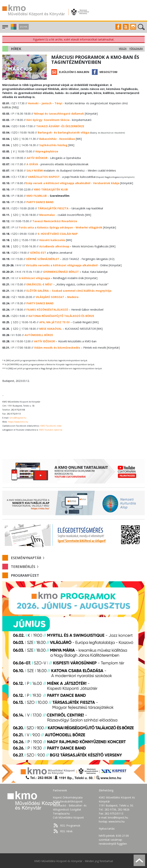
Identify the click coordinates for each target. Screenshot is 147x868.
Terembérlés (25, 566)
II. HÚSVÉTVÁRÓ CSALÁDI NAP (58, 233)
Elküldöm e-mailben (74, 72)
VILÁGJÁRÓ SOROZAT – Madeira (57, 296)
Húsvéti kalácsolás (52, 240)
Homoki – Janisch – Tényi (45, 103)
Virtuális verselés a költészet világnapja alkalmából (62, 265)
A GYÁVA (32, 164)
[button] (13, 29)
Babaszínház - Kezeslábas (57, 139)
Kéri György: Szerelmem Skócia (48, 120)
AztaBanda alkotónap (54, 246)
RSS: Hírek (66, 830)
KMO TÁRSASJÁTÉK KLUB (51, 189)
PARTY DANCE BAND (40, 202)
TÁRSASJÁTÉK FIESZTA (53, 208)
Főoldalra (136, 49)
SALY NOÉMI (35, 170)
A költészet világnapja (35, 277)
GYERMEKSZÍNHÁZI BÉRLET (61, 271)
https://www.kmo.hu (18, 421)
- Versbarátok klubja (72, 183)
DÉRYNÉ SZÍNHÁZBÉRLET (43, 259)
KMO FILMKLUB (36, 196)
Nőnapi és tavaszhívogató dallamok (59, 114)
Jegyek (24, 27)
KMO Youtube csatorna (51, 429)
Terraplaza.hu (61, 813)
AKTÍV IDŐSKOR (37, 158)
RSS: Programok (70, 825)
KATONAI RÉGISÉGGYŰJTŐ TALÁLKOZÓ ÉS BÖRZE (61, 315)
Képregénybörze (47, 151)
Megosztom (108, 72)
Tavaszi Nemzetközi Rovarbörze (55, 221)
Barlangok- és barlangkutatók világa (63, 132)
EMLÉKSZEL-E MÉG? (39, 284)
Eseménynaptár (28, 557)
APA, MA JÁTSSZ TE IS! (54, 322)
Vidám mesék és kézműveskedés (57, 347)
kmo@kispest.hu (18, 417)
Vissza (123, 49)
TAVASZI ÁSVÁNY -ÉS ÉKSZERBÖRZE (60, 126)
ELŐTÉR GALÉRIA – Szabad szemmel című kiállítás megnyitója (69, 290)
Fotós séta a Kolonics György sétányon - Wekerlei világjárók (61, 227)
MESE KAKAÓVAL (50, 328)
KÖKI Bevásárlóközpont (68, 801)
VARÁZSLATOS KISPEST (43, 177)
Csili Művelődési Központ (68, 817)
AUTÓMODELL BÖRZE (39, 334)
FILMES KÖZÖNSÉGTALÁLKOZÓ (47, 309)
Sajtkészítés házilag (53, 145)
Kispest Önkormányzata (68, 797)
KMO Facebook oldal (51, 425)
